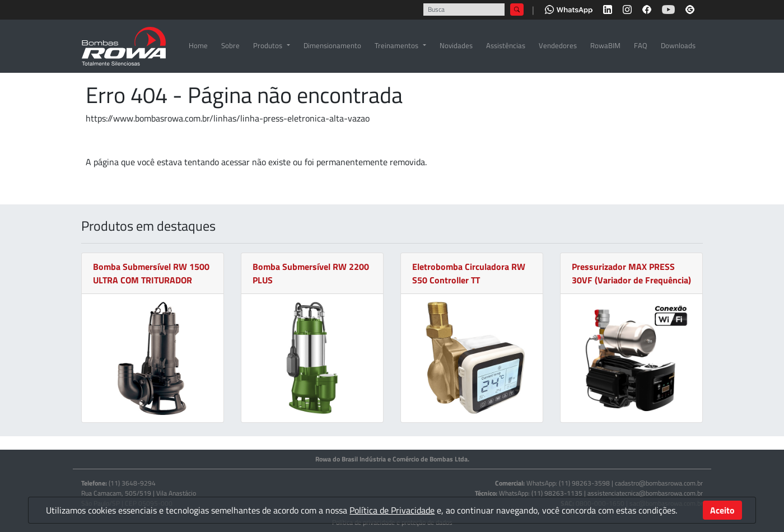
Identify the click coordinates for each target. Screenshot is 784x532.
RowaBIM (605, 45)
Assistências (506, 45)
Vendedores (558, 45)
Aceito (722, 510)
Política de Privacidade (392, 510)
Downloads (678, 45)
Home (198, 45)
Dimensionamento (332, 45)
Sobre (230, 45)
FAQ (641, 45)
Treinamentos (396, 45)
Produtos (268, 45)
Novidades (456, 45)
